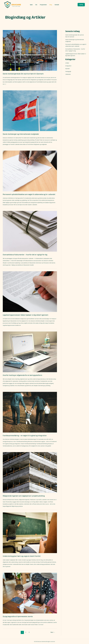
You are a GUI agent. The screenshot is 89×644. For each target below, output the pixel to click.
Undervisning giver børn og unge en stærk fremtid (22, 556)
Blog (50, 5)
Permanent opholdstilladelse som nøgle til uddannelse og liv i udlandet (30, 194)
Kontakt (56, 5)
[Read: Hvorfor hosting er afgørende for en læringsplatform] (30, 352)
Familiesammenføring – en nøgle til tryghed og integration (25, 436)
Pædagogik (68, 71)
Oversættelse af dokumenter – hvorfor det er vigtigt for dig (25, 255)
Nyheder (68, 69)
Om (37, 5)
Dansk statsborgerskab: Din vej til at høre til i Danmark (24, 74)
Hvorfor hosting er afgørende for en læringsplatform (23, 375)
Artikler (67, 63)
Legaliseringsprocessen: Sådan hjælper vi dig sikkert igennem (26, 315)
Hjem (32, 5)
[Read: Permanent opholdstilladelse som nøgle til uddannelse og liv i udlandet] (30, 171)
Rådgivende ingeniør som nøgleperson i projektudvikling (24, 496)
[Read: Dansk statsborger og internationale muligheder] (30, 111)
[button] (81, 5)
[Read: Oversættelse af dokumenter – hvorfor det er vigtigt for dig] (30, 231)
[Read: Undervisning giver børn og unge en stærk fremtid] (30, 533)
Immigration (68, 66)
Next (53, 632)
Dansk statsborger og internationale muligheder (21, 134)
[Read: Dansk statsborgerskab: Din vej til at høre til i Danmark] (30, 50)
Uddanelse (68, 74)
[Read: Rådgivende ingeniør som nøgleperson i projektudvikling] (30, 472)
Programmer (43, 5)
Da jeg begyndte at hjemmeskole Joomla (18, 616)
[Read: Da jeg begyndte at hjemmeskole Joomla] (30, 593)
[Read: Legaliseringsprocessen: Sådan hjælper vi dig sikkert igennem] (30, 291)
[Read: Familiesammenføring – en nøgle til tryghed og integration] (30, 412)
